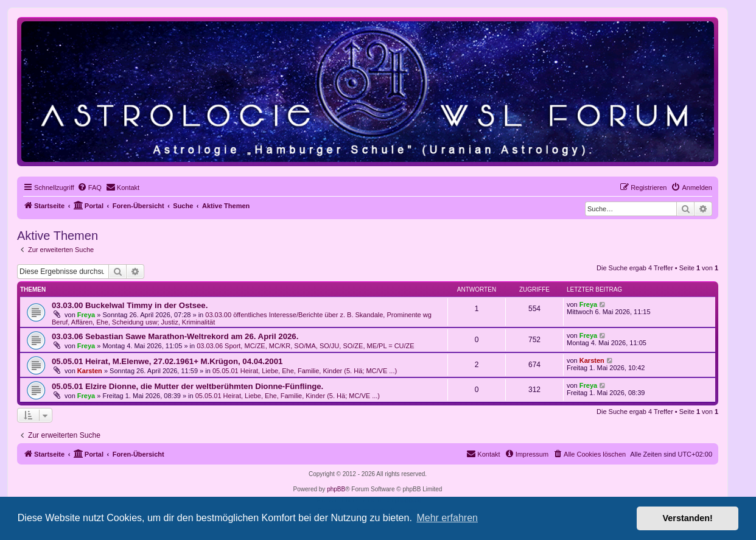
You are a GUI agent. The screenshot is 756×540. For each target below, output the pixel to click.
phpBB (336, 489)
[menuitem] (89, 188)
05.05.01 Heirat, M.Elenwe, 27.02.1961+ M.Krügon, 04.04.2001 (167, 361)
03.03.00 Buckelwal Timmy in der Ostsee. (130, 305)
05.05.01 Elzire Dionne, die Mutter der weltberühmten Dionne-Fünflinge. (187, 386)
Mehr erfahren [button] (447, 518)
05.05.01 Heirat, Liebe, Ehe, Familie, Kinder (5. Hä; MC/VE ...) (305, 371)
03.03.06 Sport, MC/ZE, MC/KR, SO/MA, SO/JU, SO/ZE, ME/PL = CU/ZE (306, 346)
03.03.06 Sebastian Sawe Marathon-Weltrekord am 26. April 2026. (175, 336)
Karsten (90, 371)
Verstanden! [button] (688, 518)
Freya (86, 315)
